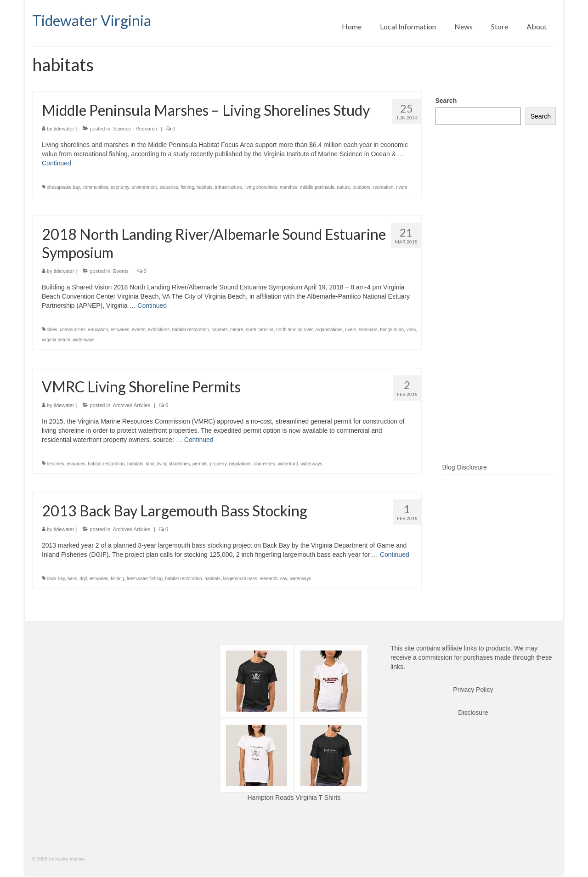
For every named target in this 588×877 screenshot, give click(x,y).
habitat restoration (191, 330)
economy (120, 187)
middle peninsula (317, 187)
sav (284, 579)
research (269, 579)
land (150, 464)
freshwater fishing (145, 579)
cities (52, 330)
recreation (383, 187)
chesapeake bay (63, 187)
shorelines (265, 464)
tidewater (64, 129)
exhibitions (159, 330)
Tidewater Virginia (92, 20)
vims (411, 330)
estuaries (169, 187)
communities (95, 187)
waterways (83, 340)
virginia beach (56, 340)
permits (200, 464)
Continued (57, 163)
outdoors (361, 187)
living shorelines (261, 187)
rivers (401, 187)
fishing (187, 187)
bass (72, 579)
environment (144, 187)
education (98, 330)
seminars (368, 330)
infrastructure (228, 187)
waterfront (288, 464)
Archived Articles (132, 405)
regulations (240, 464)
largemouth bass (240, 579)
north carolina (260, 330)
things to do (392, 330)
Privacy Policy (473, 690)
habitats (205, 187)
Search (446, 101)
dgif (83, 579)
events (139, 330)
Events (121, 271)
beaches (56, 464)
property (218, 464)
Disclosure (473, 713)
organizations (329, 330)
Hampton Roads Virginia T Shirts (294, 798)
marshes (288, 187)
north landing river (294, 330)
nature (344, 187)
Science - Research (135, 129)
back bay (56, 579)
